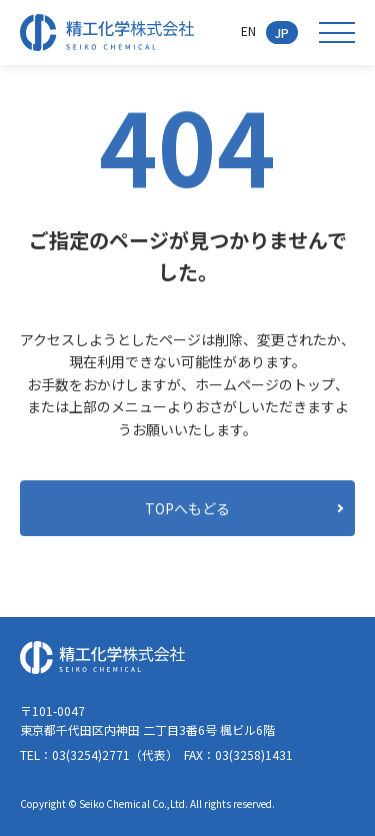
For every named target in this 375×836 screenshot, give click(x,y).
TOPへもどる (187, 508)
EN (248, 30)
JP (282, 32)
